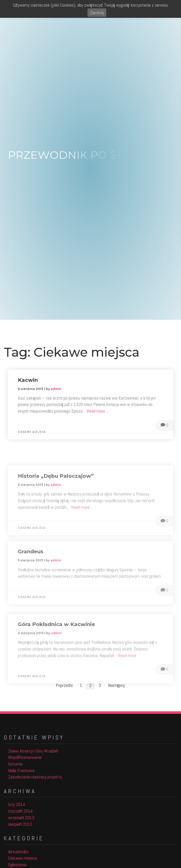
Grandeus (31, 570)
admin (56, 392)
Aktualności (18, 852)
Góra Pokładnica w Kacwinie (56, 644)
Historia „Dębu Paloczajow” (56, 496)
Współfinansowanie (25, 757)
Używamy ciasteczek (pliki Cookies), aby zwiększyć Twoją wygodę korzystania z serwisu (90, 5)
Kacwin (28, 383)
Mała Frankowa (21, 770)
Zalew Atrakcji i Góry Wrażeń (33, 751)
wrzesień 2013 (21, 818)
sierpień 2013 (20, 824)
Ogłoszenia (17, 865)
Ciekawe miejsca (32, 435)
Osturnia (15, 764)
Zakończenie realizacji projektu (35, 777)
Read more (96, 414)
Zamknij (97, 13)
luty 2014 (17, 804)
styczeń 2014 (20, 811)
